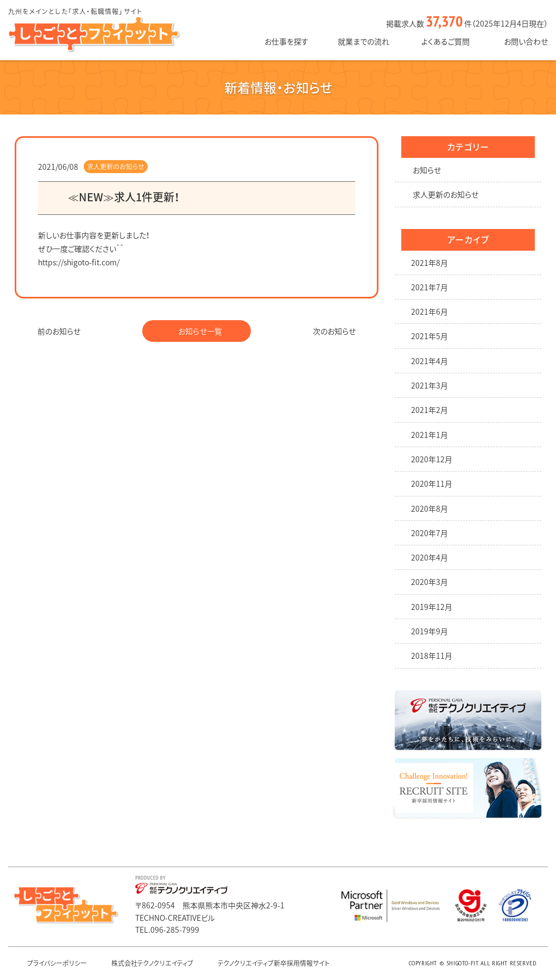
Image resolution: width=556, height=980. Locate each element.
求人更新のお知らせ (116, 167)
